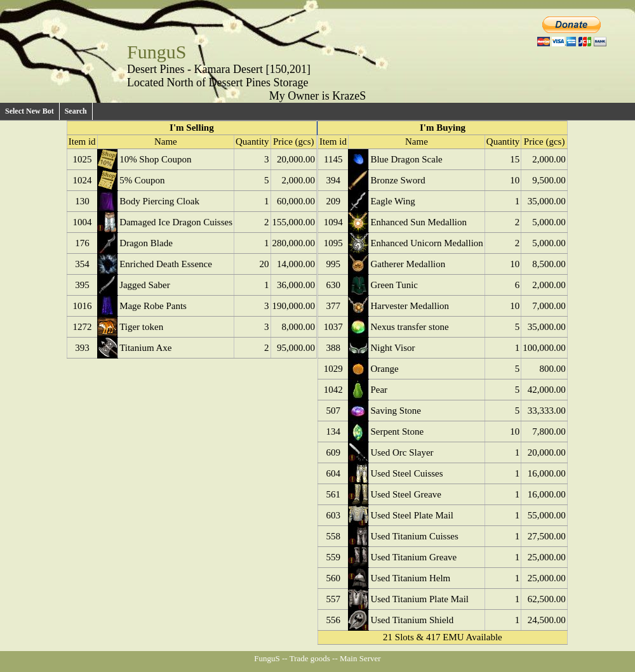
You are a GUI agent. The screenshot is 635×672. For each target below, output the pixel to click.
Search (76, 111)
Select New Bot (30, 111)
